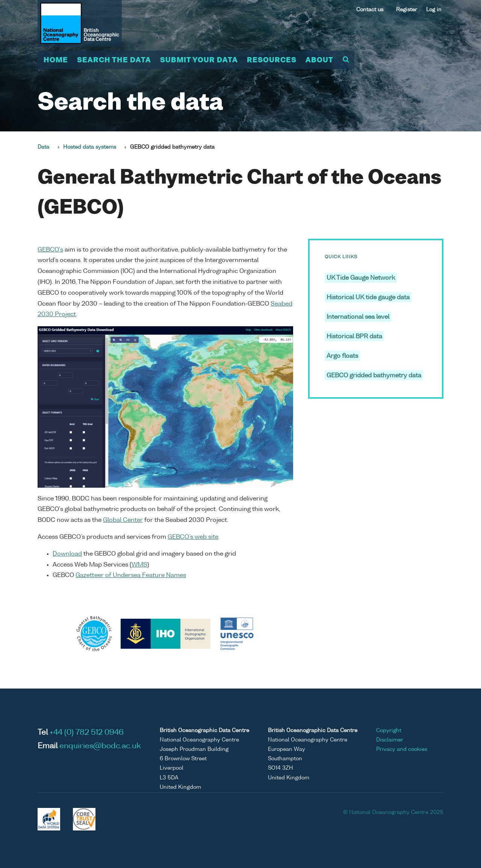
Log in (434, 10)
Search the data (114, 60)
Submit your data (199, 60)
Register (407, 10)
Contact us (370, 10)
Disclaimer (390, 740)
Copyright (389, 731)
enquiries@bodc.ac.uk (100, 746)
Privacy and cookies (402, 749)
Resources (272, 60)
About (319, 60)
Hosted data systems (90, 147)
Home (56, 60)
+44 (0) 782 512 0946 (87, 733)
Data (43, 147)
